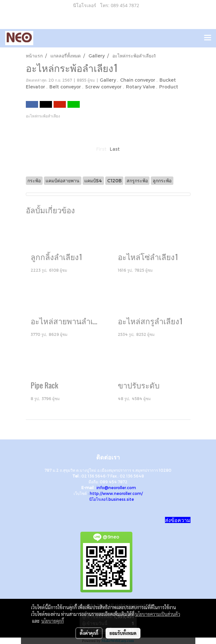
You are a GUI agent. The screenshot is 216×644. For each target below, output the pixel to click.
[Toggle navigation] (208, 38)
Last (115, 149)
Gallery (108, 80)
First (101, 149)
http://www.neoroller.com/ (116, 493)
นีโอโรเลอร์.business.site (112, 499)
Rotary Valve (141, 87)
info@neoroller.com (116, 488)
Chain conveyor (138, 80)
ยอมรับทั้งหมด (123, 633)
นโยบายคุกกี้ (53, 621)
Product (169, 87)
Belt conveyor (66, 87)
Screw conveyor (104, 87)
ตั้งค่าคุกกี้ (89, 633)
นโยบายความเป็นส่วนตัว (158, 614)
